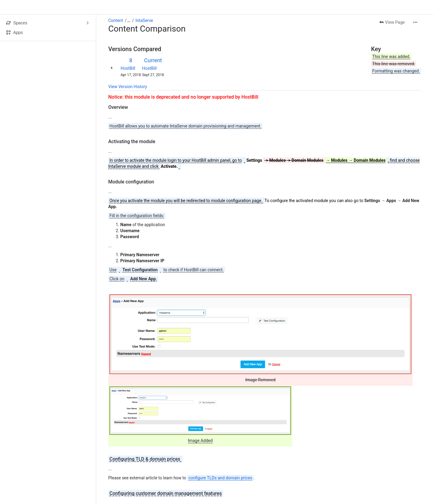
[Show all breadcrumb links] (129, 20)
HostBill (128, 68)
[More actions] (415, 22)
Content (116, 20)
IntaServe (144, 20)
